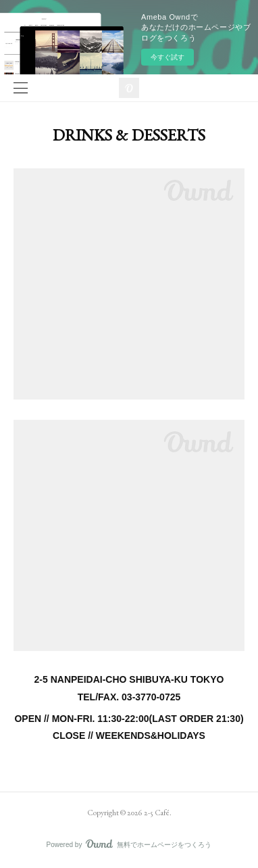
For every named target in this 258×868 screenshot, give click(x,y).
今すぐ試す (167, 57)
